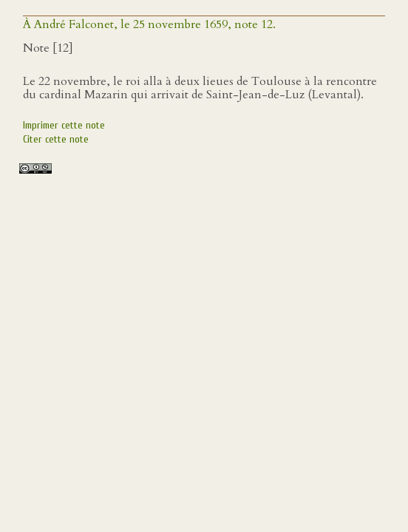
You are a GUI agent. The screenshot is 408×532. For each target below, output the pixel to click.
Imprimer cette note (64, 125)
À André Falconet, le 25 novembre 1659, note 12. (149, 24)
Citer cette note (56, 139)
